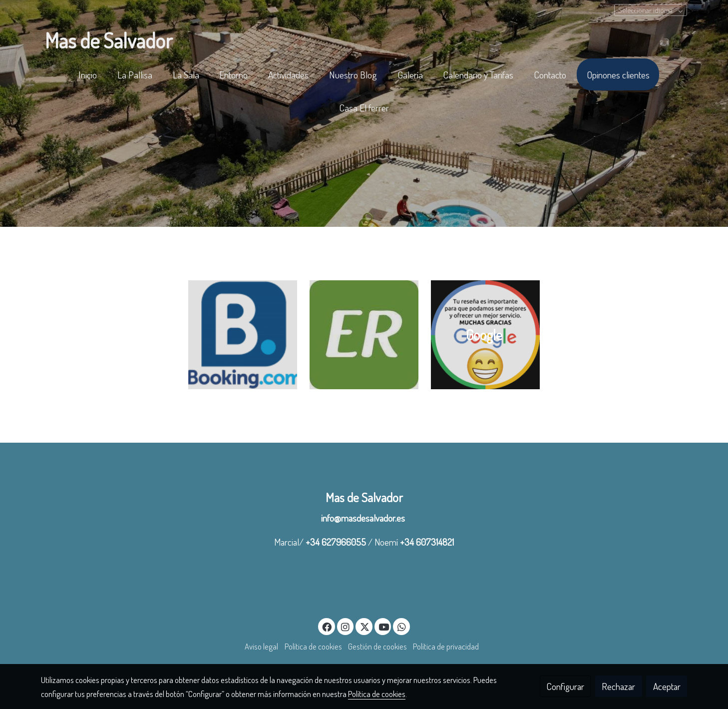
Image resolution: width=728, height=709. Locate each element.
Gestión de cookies (377, 646)
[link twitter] (364, 626)
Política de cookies (313, 646)
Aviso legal (261, 646)
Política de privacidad (446, 646)
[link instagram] (346, 626)
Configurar (565, 686)
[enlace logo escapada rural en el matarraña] (364, 333)
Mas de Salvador (364, 497)
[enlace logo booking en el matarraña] (243, 333)
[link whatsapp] (401, 626)
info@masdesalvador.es (364, 518)
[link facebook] (327, 626)
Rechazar (618, 686)
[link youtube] (384, 626)
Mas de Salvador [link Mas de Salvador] (109, 40)
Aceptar (667, 686)
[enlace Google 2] (485, 333)
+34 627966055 (336, 542)
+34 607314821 (427, 542)
